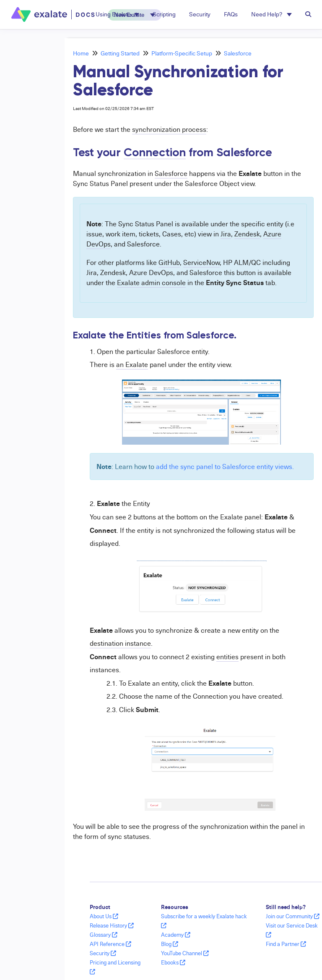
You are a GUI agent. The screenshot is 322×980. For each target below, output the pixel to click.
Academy (176, 935)
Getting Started (120, 53)
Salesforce (238, 53)
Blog (170, 944)
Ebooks (173, 962)
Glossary (104, 935)
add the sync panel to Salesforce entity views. (225, 466)
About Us (104, 916)
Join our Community (293, 916)
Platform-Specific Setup (182, 53)
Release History (112, 925)
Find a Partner (286, 944)
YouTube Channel (185, 953)
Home (81, 53)
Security (103, 953)
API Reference (110, 944)
